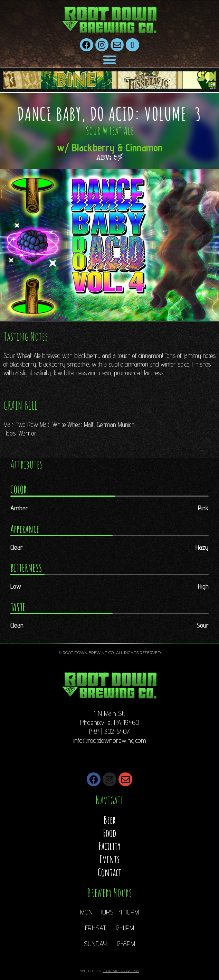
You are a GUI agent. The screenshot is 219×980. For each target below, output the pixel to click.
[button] (109, 60)
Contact (109, 872)
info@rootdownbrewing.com (110, 740)
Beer (110, 820)
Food (109, 833)
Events (109, 859)
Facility (109, 846)
